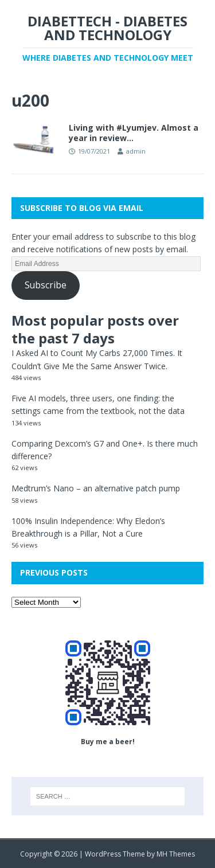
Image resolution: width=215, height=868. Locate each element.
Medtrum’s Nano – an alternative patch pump (96, 488)
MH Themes (176, 854)
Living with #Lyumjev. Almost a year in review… (134, 133)
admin (136, 151)
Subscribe (46, 285)
